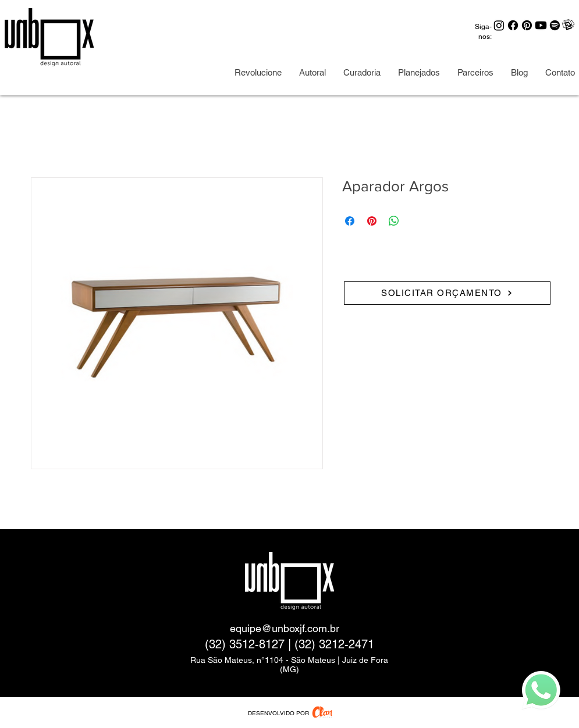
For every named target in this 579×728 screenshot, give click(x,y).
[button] (475, 73)
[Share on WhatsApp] (394, 221)
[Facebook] (513, 25)
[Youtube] (541, 25)
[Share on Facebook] (350, 221)
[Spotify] (555, 25)
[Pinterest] (527, 25)
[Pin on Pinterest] (372, 221)
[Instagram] (499, 25)
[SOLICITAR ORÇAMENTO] (447, 293)
